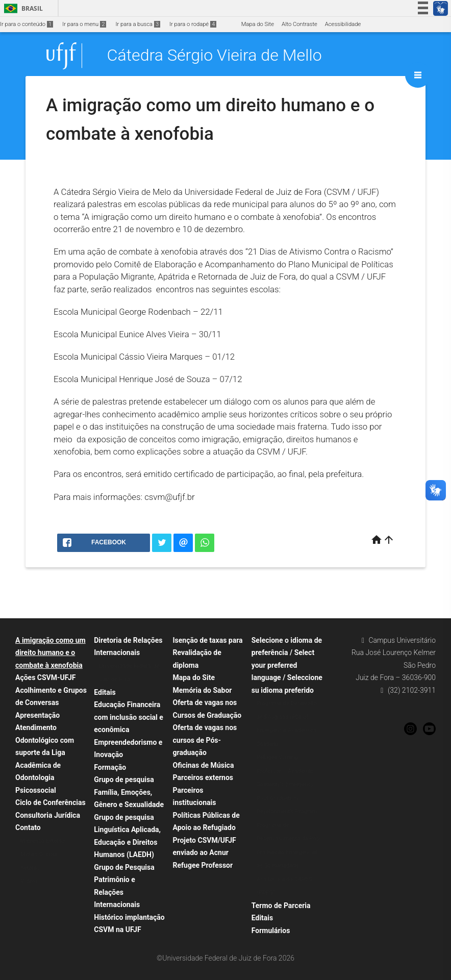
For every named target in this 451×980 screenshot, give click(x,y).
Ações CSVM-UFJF (45, 677)
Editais (105, 692)
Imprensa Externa (43, 841)
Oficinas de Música (204, 765)
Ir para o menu (84, 24)
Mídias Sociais (39, 854)
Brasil (22, 8)
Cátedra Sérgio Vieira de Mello (215, 56)
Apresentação (37, 715)
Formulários (271, 931)
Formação (110, 767)
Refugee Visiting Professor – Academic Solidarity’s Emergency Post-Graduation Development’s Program (287, 784)
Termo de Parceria (281, 906)
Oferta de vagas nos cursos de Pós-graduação (205, 740)
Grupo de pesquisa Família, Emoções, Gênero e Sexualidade (129, 792)
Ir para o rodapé (193, 24)
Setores (30, 868)
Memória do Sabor (203, 690)
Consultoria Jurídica (48, 815)
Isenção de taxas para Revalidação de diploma (208, 653)
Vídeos (29, 881)
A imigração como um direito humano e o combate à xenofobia (51, 653)
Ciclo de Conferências (51, 802)
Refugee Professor (203, 865)
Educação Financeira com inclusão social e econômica (129, 717)
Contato (28, 827)
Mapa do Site (258, 24)
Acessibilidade (343, 24)
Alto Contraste (299, 24)
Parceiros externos (203, 777)
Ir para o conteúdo (27, 24)
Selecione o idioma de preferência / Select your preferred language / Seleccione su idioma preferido (287, 665)
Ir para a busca (138, 24)
